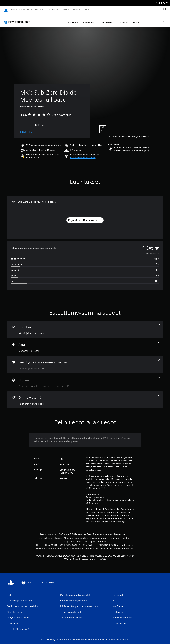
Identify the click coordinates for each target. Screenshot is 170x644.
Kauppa (75, 9)
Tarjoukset (88, 19)
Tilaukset (105, 19)
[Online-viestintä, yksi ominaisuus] (85, 397)
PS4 (29, 9)
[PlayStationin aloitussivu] (6, 10)
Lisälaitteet (51, 9)
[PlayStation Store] (18, 19)
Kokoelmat (71, 19)
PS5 (21, 9)
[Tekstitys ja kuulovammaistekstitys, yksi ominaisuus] (85, 361)
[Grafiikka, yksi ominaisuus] (85, 326)
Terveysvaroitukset (95, 494)
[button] (83, 154)
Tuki (85, 9)
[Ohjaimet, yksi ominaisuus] (85, 379)
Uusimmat (54, 19)
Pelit (13, 9)
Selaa (118, 19)
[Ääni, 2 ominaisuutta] (85, 344)
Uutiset (64, 9)
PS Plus (38, 9)
